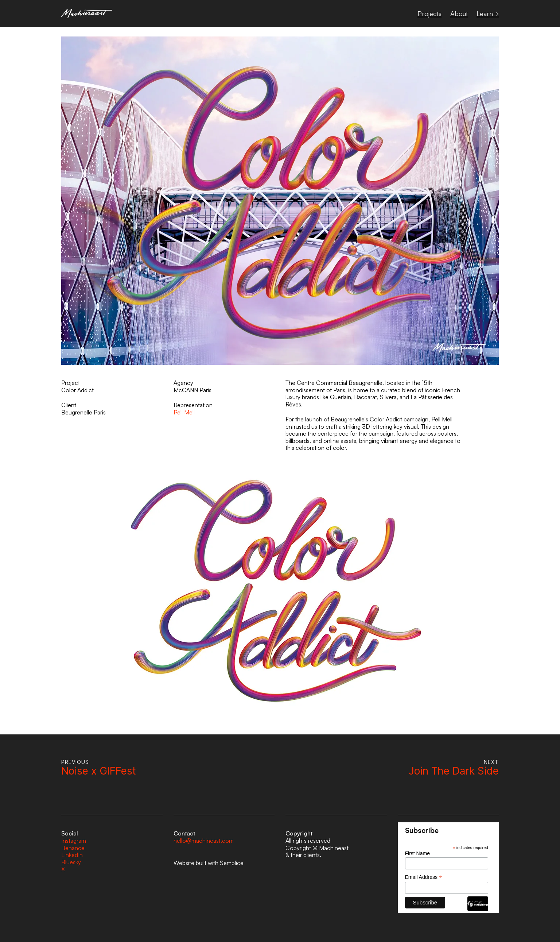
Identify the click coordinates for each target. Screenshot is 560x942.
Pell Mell (184, 412)
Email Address (424, 877)
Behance (73, 848)
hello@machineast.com (204, 841)
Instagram (74, 841)
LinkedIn (72, 855)
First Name (417, 853)
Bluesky (71, 862)
